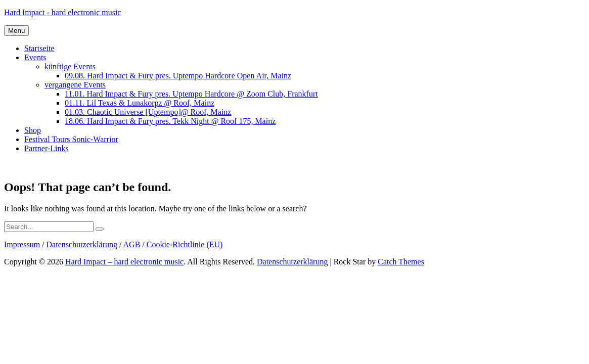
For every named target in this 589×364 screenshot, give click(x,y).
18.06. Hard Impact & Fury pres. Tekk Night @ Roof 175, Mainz (170, 121)
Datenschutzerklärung (82, 244)
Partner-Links (47, 148)
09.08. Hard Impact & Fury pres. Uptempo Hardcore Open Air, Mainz (178, 76)
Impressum (22, 244)
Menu (16, 31)
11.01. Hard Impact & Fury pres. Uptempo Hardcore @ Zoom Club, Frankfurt (191, 94)
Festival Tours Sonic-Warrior (71, 139)
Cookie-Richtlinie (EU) (185, 244)
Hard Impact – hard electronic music (124, 262)
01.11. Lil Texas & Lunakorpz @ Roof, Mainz (140, 103)
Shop (33, 130)
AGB (132, 244)
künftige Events (70, 66)
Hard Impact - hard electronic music (62, 12)
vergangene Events (75, 85)
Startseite (39, 48)
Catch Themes (401, 262)
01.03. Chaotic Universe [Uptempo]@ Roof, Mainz (148, 112)
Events (35, 57)
